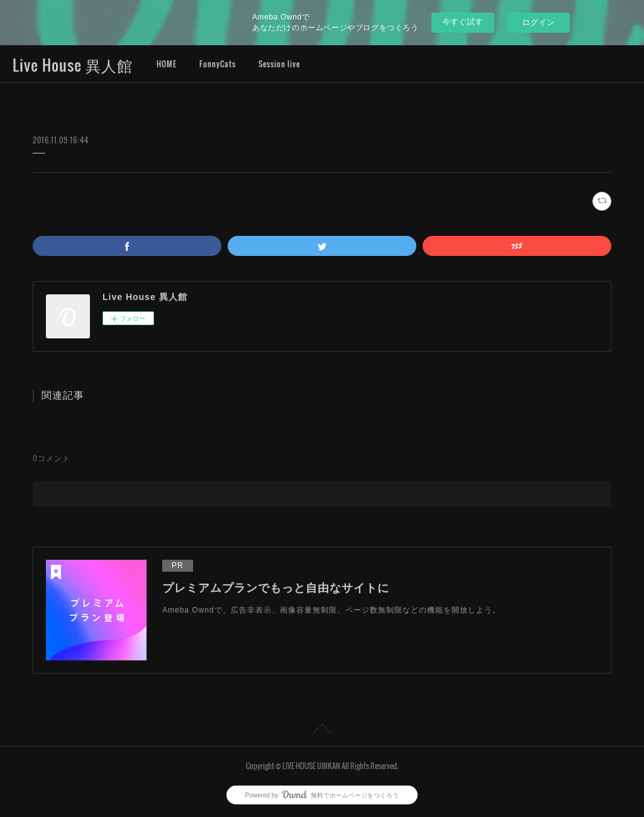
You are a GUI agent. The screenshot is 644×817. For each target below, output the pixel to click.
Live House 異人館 (73, 65)
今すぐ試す (463, 22)
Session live (279, 64)
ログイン (538, 22)
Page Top (322, 731)
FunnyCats (218, 64)
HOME (167, 64)
